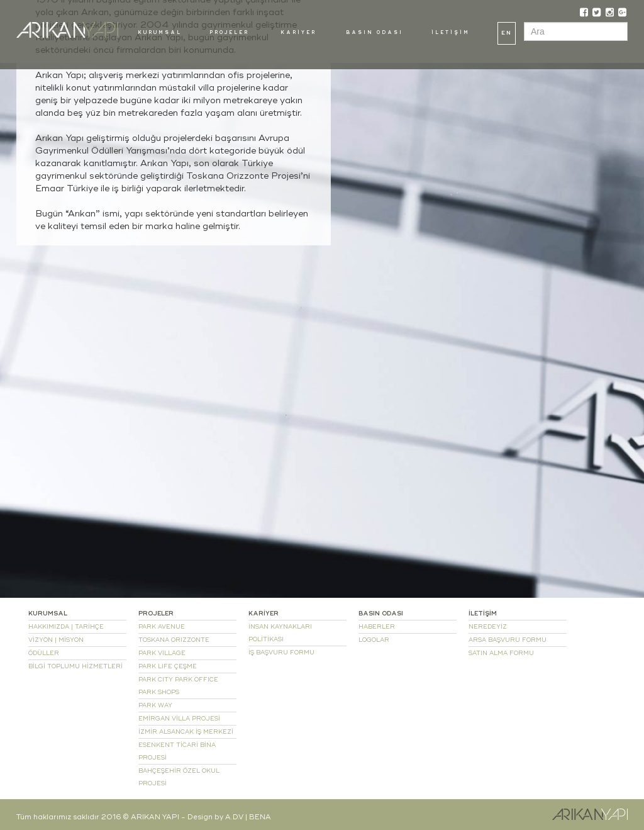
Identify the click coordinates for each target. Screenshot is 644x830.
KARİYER (298, 32)
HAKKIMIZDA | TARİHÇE (66, 627)
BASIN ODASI (375, 32)
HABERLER (377, 627)
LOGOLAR (374, 640)
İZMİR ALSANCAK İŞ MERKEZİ (186, 732)
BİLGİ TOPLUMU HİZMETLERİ (75, 666)
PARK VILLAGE (162, 653)
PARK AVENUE (162, 627)
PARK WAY (155, 705)
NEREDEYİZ (488, 627)
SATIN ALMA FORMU (501, 653)
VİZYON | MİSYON (56, 640)
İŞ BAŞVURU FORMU (281, 653)
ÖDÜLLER (44, 653)
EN (507, 33)
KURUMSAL (160, 32)
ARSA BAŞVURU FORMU (508, 640)
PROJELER (229, 32)
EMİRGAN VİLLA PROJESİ (179, 719)
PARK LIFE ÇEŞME (168, 666)
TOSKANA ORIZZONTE (174, 640)
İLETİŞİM (451, 32)
